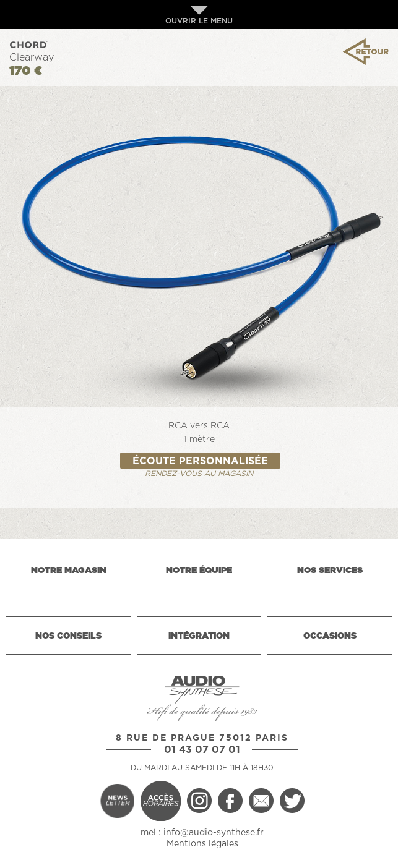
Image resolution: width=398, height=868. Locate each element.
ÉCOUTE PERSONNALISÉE (200, 461)
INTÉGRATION (199, 636)
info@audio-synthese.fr (214, 833)
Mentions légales (202, 844)
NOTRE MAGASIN (69, 571)
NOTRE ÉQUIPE (199, 571)
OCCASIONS (330, 636)
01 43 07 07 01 (202, 750)
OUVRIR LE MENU (199, 15)
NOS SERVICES (330, 571)
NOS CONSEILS (68, 636)
